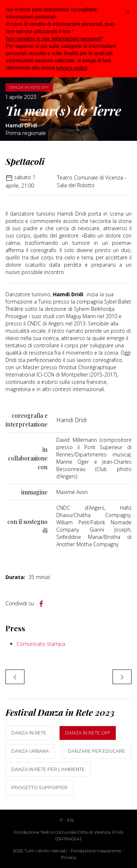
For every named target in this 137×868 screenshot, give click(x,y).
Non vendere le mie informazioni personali (54, 39)
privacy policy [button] (72, 68)
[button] (128, 12)
